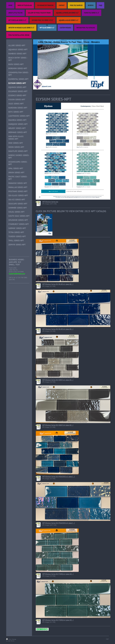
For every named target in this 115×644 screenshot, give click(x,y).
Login (107, 639)
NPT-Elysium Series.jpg (50, 202)
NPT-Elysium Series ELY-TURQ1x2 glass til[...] (58, 574)
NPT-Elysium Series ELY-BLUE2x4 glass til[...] (58, 329)
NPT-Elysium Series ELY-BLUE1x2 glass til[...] (58, 284)
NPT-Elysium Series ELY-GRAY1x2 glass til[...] (58, 380)
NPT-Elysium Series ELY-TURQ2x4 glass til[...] (58, 620)
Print (9, 639)
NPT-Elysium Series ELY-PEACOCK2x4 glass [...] (59, 523)
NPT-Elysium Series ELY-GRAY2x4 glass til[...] (58, 425)
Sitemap (14, 639)
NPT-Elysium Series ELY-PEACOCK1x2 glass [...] (59, 477)
